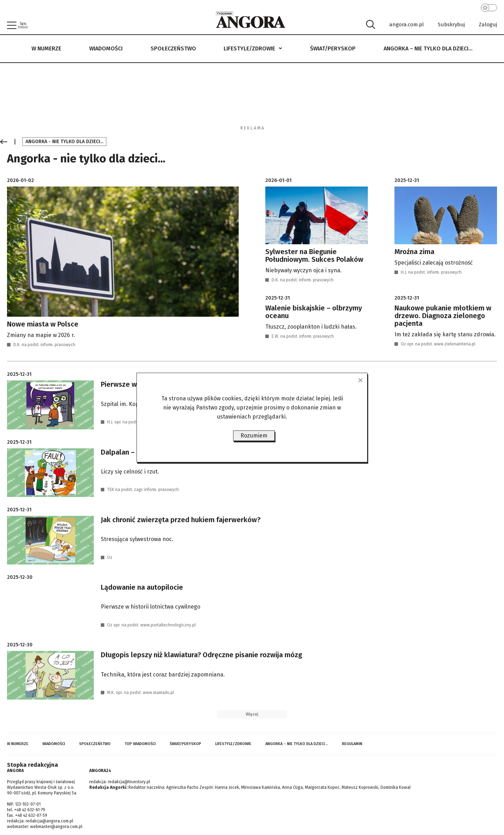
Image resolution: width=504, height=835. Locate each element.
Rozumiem (254, 436)
